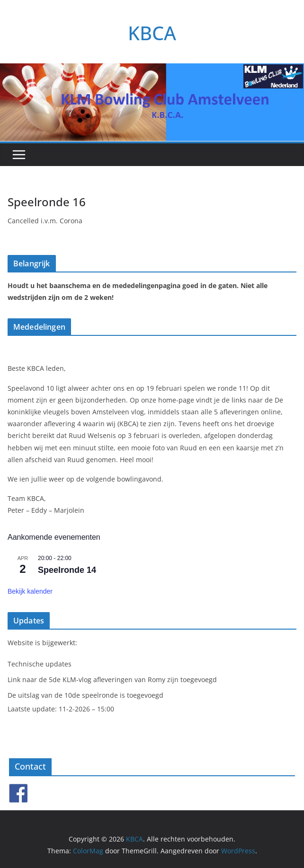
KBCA (152, 33)
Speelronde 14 (67, 570)
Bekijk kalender (30, 591)
